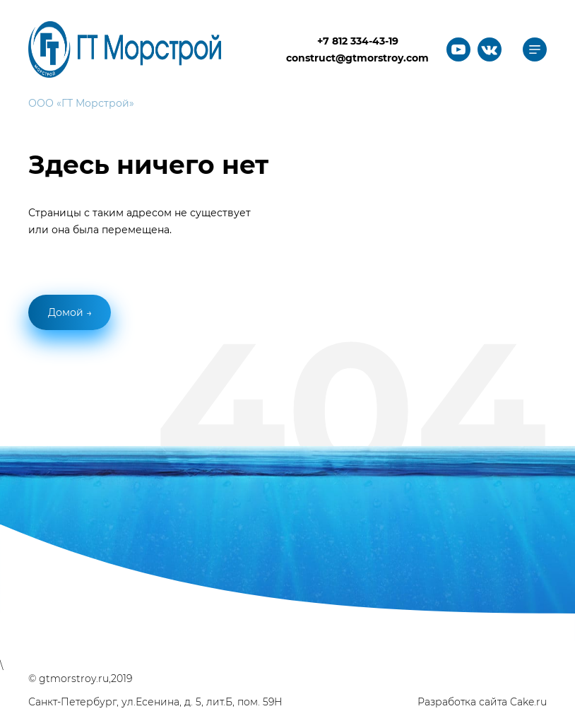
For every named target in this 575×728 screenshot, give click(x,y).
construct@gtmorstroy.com (357, 58)
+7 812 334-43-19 (358, 41)
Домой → (70, 312)
